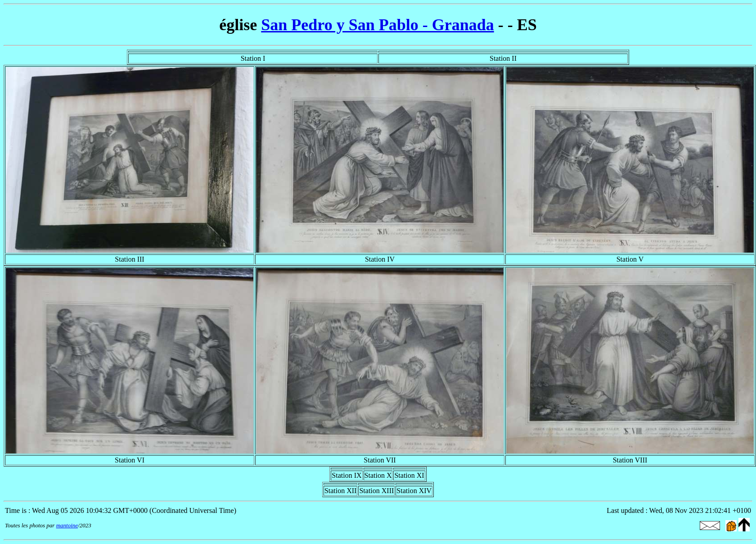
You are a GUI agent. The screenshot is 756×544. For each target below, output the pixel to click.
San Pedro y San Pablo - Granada (377, 25)
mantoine (67, 525)
